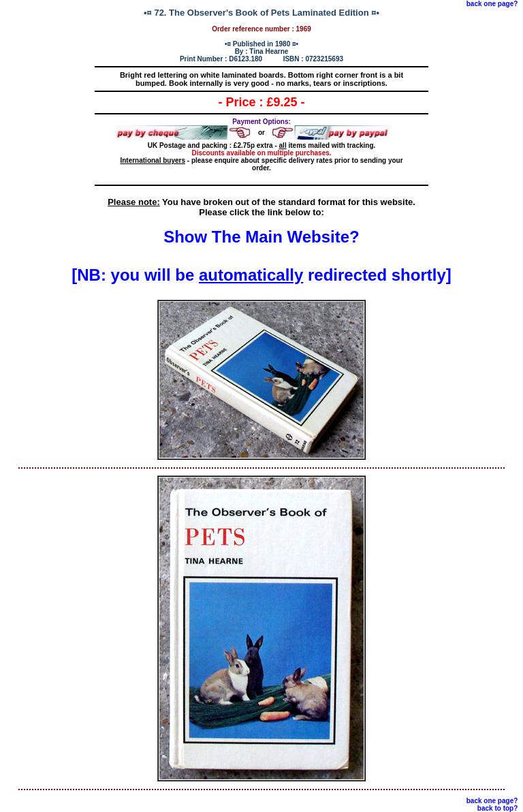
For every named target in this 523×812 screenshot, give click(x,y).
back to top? (497, 808)
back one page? (492, 4)
